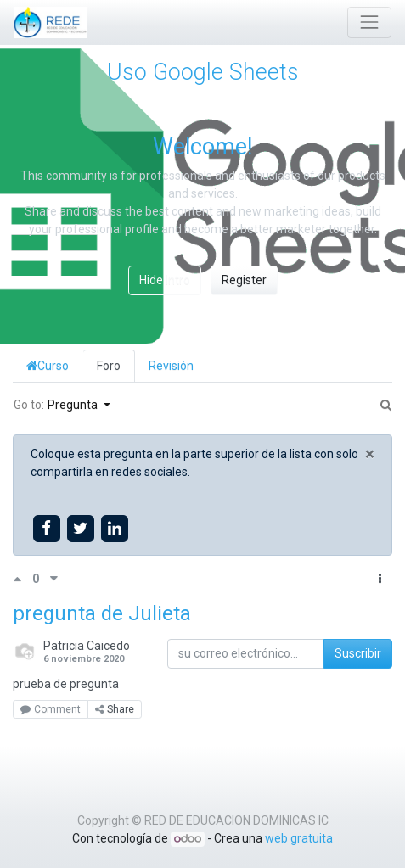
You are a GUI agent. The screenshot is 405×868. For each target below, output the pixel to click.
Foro (109, 366)
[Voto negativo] (54, 579)
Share (115, 709)
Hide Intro (165, 280)
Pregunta (74, 405)
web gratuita (299, 838)
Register (244, 280)
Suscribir (358, 653)
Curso (48, 366)
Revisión (171, 366)
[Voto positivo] (22, 579)
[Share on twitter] (80, 528)
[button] (380, 579)
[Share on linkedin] (115, 528)
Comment (51, 709)
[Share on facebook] (46, 528)
